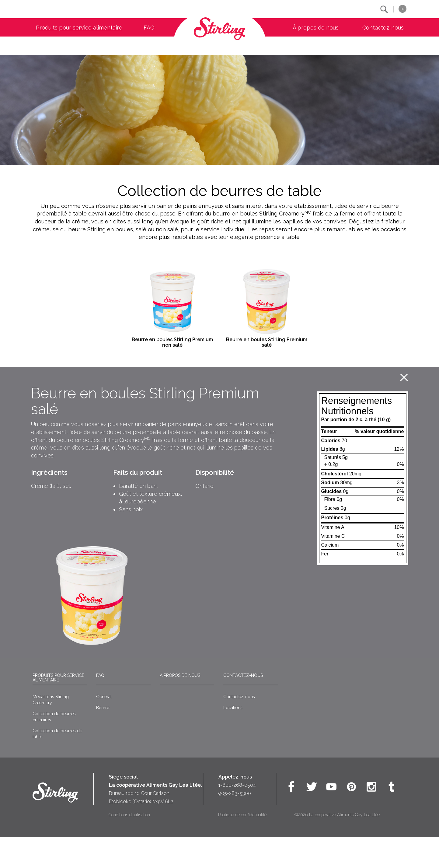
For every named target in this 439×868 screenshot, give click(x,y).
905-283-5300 (235, 824)
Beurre (103, 738)
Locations (233, 738)
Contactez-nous (383, 28)
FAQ (149, 28)
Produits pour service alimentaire (79, 28)
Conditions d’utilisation (129, 845)
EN (402, 9)
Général (104, 727)
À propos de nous (316, 28)
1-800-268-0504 (237, 815)
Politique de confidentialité (242, 845)
